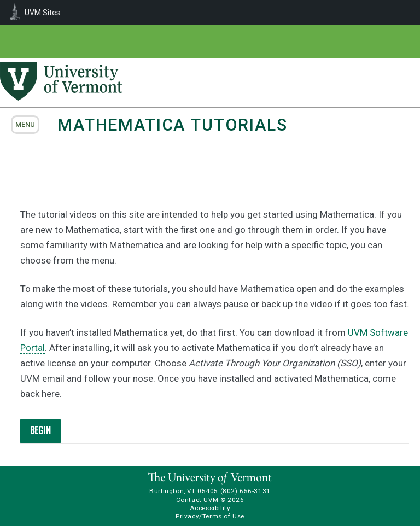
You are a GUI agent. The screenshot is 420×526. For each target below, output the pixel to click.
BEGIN (40, 430)
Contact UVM (197, 500)
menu (25, 124)
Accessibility (210, 508)
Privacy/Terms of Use (210, 516)
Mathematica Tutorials (173, 125)
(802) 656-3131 (246, 491)
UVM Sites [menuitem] (42, 13)
